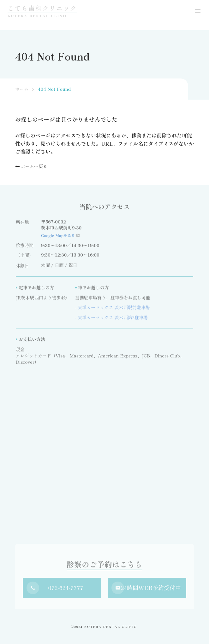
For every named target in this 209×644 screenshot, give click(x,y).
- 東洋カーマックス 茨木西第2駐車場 (111, 319)
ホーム (22, 89)
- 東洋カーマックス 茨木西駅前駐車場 (113, 309)
